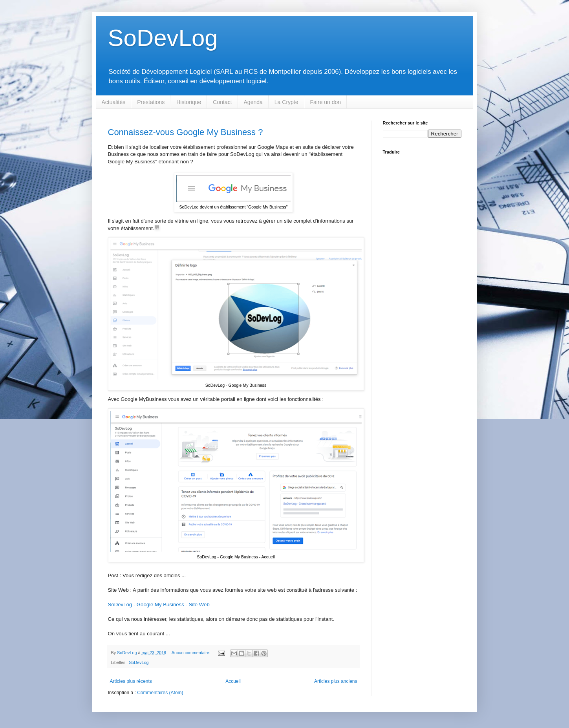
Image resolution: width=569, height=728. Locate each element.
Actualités (114, 102)
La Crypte (286, 102)
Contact (222, 102)
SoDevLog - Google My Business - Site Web (159, 605)
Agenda (253, 102)
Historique (189, 102)
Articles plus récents (131, 681)
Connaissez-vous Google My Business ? (186, 132)
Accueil (233, 681)
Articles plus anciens (336, 681)
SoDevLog (163, 38)
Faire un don (326, 102)
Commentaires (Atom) (160, 693)
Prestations (151, 102)
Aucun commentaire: (192, 653)
